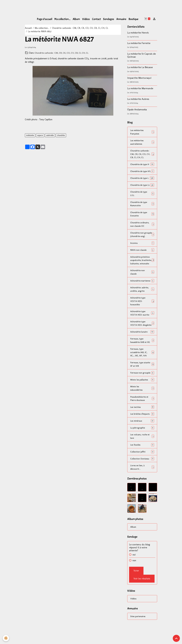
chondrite (61, 135)
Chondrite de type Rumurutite (142, 211)
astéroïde (50, 135)
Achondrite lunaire (142, 351)
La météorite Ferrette (139, 43)
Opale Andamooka (137, 109)
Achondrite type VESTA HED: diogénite (142, 341)
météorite (30, 135)
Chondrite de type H (142, 165)
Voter (136, 595)
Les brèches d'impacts (142, 437)
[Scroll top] (176, 638)
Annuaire (121, 19)
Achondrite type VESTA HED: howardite (142, 317)
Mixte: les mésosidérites (142, 411)
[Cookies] (6, 638)
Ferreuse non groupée (142, 394)
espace (40, 135)
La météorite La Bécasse (140, 67)
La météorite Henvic (138, 33)
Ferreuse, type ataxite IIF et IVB (142, 384)
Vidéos (86, 19)
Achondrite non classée (142, 287)
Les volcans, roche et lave (142, 460)
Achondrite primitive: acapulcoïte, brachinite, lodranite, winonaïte (142, 273)
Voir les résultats (142, 603)
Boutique (133, 19)
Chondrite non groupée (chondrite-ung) (142, 244)
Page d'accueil (45, 19)
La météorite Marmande (140, 88)
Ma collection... (62, 19)
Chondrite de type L (142, 182)
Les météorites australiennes (142, 142)
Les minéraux (142, 444)
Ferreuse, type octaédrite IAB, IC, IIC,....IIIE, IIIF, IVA (142, 372)
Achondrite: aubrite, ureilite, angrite (142, 304)
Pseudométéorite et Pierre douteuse (142, 422)
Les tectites (142, 430)
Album (76, 19)
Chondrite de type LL (142, 191)
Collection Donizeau (142, 482)
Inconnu (142, 254)
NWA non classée (142, 261)
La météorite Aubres (138, 99)
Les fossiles (142, 469)
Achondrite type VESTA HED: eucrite (142, 329)
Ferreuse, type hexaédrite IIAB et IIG (142, 360)
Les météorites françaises (142, 132)
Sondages (109, 19)
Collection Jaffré (142, 475)
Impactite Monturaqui (139, 78)
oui (134, 579)
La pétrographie (142, 451)
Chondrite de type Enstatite (142, 222)
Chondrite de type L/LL (142, 201)
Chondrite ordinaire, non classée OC (142, 232)
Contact (96, 19)
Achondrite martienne (142, 296)
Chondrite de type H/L (142, 173)
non (134, 585)
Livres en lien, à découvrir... (142, 491)
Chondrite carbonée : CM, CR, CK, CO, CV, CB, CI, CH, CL (80, 28)
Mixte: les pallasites (142, 403)
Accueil (28, 28)
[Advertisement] (52, 6)
